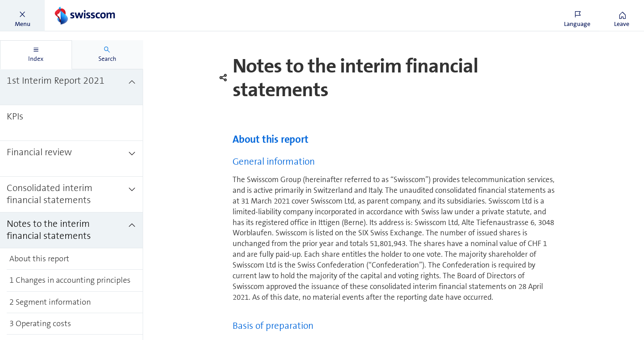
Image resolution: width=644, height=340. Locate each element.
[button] (22, 16)
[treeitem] (72, 87)
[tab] (36, 55)
